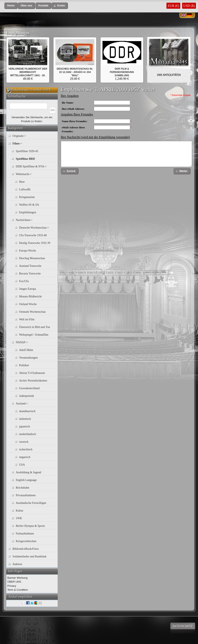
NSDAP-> (22, 342)
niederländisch (28, 434)
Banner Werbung (18, 578)
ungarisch (25, 457)
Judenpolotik (27, 396)
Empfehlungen (18, 33)
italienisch (25, 419)
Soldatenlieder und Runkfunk (30, 556)
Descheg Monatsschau (32, 258)
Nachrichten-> (24, 220)
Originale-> (19, 136)
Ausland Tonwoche (30, 266)
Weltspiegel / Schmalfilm (34, 335)
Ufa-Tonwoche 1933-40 (33, 235)
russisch (24, 442)
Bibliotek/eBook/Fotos (26, 549)
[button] (11, 6)
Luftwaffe (25, 189)
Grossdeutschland (29, 388)
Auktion (17, 564)
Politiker (24, 365)
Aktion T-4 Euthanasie (32, 373)
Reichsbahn (23, 488)
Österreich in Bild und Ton (35, 327)
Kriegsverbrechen (26, 541)
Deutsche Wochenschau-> (34, 228)
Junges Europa (28, 289)
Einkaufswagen (20, 90)
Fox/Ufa (24, 281)
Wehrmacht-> (24, 174)
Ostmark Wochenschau (32, 312)
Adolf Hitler (26, 350)
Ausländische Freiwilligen (31, 503)
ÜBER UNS (14, 582)
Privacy (12, 586)
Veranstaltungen (28, 358)
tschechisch (26, 449)
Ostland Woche (28, 304)
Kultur (20, 511)
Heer (22, 182)
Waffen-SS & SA (29, 205)
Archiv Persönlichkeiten (33, 381)
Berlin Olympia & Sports (30, 526)
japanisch (25, 426)
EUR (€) (173, 6)
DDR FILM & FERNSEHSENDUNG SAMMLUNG (122, 72)
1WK (19, 518)
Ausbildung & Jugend (29, 472)
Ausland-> (22, 404)
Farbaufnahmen (25, 534)
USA (22, 465)
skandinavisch (27, 411)
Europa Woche (28, 251)
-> (17, 144)
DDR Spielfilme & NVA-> (31, 166)
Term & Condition (18, 590)
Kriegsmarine (27, 197)
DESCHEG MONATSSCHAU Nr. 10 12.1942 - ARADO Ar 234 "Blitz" (75, 72)
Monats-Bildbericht (31, 296)
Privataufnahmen (26, 495)
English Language (26, 480)
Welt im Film (27, 319)
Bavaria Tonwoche (30, 274)
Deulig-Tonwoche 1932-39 (35, 243)
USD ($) (189, 6)
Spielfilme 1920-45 (27, 151)
